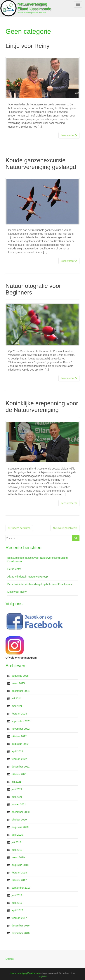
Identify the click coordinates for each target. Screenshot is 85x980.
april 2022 (17, 751)
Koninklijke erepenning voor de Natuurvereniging (42, 406)
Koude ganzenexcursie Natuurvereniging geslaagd (41, 163)
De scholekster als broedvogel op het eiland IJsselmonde (40, 584)
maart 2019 (18, 857)
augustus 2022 (20, 744)
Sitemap (10, 959)
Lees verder (69, 135)
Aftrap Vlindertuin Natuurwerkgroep (28, 577)
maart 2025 (18, 683)
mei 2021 (17, 797)
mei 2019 (17, 850)
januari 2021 (19, 804)
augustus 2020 (20, 827)
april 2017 (17, 910)
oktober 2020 (19, 820)
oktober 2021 (19, 774)
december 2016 (21, 926)
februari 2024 (19, 714)
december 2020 (21, 812)
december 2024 (21, 691)
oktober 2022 (19, 736)
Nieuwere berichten (65, 528)
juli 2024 (16, 698)
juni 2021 (17, 789)
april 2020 (17, 835)
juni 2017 (17, 895)
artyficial (42, 976)
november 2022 (21, 729)
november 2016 (21, 933)
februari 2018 (19, 873)
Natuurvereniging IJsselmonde (25, 973)
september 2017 (21, 888)
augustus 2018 (20, 865)
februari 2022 (19, 759)
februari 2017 (19, 918)
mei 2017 (17, 903)
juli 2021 (16, 782)
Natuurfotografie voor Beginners (33, 289)
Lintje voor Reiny (27, 46)
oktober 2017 (19, 880)
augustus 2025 (20, 676)
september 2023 (21, 721)
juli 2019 (16, 842)
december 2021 (21, 767)
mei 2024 (17, 706)
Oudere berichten (19, 528)
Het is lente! (14, 569)
